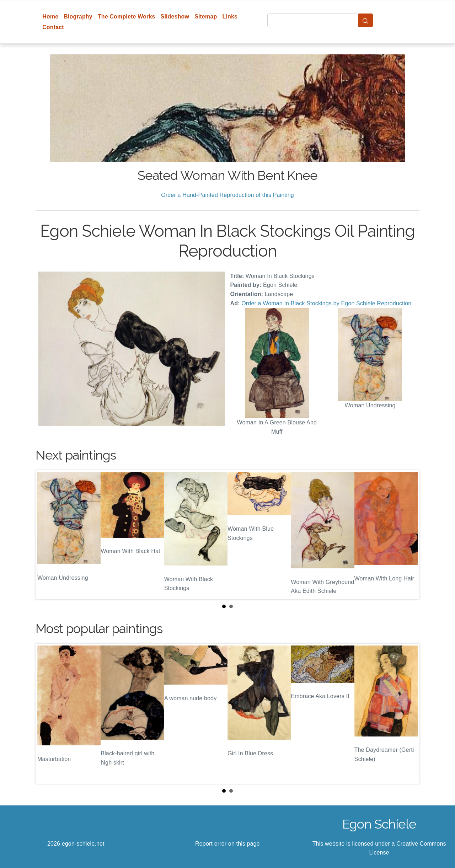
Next (408, 535)
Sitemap (206, 17)
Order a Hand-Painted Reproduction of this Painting (227, 195)
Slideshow (175, 17)
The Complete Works (127, 17)
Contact (53, 27)
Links (230, 17)
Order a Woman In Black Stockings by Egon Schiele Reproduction (326, 303)
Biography (78, 17)
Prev (47, 535)
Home (50, 17)
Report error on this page (227, 844)
